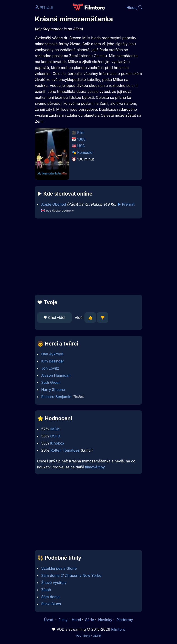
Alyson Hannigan (56, 375)
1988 (81, 139)
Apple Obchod (53, 204)
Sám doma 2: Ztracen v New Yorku (71, 575)
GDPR (97, 636)
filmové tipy (95, 467)
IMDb (55, 429)
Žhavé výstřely (54, 583)
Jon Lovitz (50, 368)
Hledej (134, 8)
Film (81, 133)
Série (90, 620)
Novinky (105, 620)
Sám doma (50, 597)
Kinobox (57, 443)
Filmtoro (118, 629)
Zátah (46, 590)
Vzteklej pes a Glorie (59, 568)
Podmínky (83, 636)
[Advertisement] (88, 257)
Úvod (49, 620)
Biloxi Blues (51, 604)
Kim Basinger (53, 361)
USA (81, 146)
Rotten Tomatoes (65, 450)
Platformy (125, 620)
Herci (76, 620)
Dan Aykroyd (52, 354)
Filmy (63, 620)
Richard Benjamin (56, 397)
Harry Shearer (53, 390)
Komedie (85, 152)
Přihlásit (44, 8)
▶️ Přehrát (126, 204)
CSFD (55, 436)
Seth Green (51, 382)
